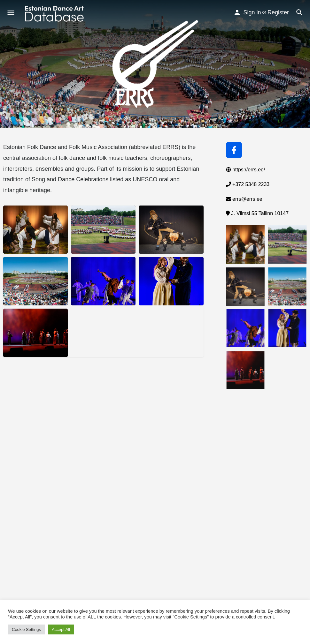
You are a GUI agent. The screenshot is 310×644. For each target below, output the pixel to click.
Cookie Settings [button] (26, 629)
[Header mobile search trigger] (299, 12)
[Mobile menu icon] (11, 14)
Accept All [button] (61, 629)
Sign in (252, 12)
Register (278, 12)
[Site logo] (55, 14)
